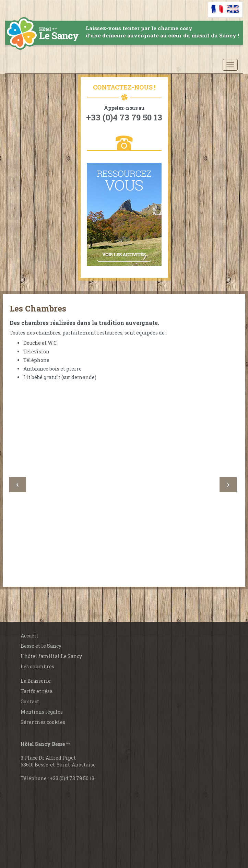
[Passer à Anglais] (233, 9)
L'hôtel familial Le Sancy (51, 656)
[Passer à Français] (218, 9)
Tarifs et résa (37, 691)
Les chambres (37, 666)
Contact (30, 701)
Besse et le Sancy (41, 646)
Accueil (29, 636)
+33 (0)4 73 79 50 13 (72, 778)
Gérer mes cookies (43, 722)
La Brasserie (36, 681)
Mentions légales (42, 712)
